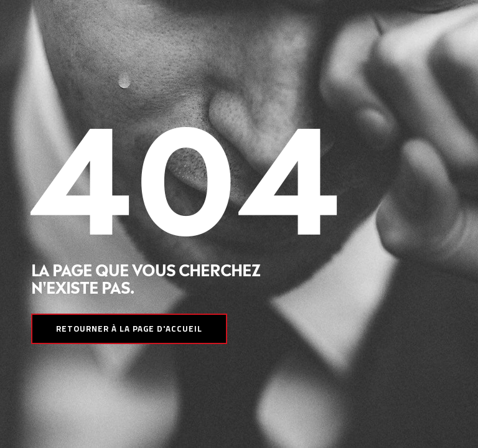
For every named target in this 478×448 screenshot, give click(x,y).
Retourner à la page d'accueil (129, 329)
